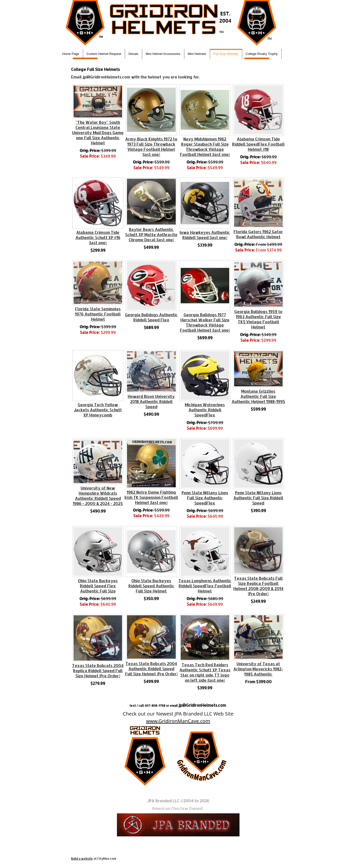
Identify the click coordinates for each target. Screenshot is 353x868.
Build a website (82, 859)
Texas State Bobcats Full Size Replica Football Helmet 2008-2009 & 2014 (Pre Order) (258, 586)
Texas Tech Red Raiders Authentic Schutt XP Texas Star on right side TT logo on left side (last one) (205, 672)
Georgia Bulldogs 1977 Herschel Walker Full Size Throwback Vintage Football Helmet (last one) (205, 322)
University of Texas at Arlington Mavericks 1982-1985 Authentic (258, 669)
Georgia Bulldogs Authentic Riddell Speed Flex (151, 317)
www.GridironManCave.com (178, 721)
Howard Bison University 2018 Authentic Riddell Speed (151, 401)
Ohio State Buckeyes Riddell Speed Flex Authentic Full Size (98, 586)
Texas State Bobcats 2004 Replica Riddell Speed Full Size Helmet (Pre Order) (98, 671)
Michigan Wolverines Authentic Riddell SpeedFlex (205, 410)
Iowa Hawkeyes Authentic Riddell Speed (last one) (205, 235)
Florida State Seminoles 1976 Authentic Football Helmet (98, 314)
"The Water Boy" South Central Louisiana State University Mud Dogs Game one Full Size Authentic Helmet (98, 132)
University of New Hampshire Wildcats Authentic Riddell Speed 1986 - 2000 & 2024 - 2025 (98, 496)
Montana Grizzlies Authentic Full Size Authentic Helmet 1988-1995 (258, 396)
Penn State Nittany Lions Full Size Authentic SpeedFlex (205, 498)
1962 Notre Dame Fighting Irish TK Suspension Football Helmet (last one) (151, 497)
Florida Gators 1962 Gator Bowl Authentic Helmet (258, 234)
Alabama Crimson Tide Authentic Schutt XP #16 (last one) (98, 237)
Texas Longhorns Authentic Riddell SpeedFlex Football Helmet (205, 586)
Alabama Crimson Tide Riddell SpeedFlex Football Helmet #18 (258, 144)
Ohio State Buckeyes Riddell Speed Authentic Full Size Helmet (151, 586)
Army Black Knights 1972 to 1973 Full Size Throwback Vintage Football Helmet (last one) (151, 147)
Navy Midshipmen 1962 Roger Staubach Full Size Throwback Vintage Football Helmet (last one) (205, 147)
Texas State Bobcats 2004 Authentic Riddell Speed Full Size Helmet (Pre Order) (151, 669)
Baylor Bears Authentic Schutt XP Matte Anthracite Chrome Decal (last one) (151, 234)
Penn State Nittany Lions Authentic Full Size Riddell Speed (258, 498)
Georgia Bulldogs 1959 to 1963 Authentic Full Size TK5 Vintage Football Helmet (258, 319)
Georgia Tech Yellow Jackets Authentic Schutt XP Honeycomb (98, 410)
